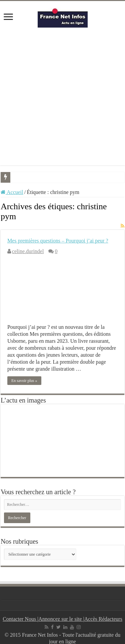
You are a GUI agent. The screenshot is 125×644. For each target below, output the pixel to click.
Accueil (12, 192)
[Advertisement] (62, 96)
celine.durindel (28, 251)
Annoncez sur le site (61, 619)
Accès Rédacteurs (103, 619)
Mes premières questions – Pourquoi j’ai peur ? (58, 241)
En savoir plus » (24, 381)
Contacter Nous (20, 619)
